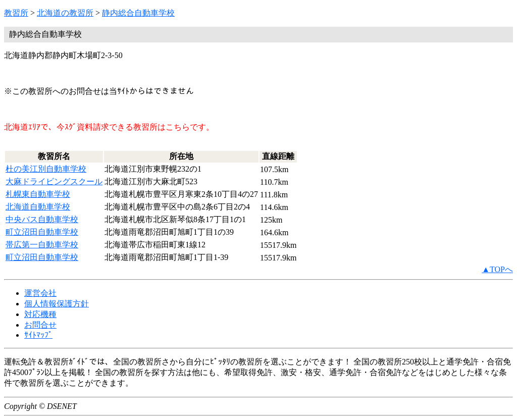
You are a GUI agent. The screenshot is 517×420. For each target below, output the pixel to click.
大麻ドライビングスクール (54, 181)
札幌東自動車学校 (38, 194)
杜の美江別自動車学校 (46, 169)
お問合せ (40, 325)
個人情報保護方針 (57, 304)
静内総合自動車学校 (138, 13)
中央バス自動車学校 (42, 219)
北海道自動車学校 (38, 207)
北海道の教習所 (65, 13)
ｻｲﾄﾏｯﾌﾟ (38, 335)
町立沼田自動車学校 (42, 232)
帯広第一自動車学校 (42, 245)
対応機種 (40, 314)
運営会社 (40, 293)
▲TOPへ (497, 269)
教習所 (16, 13)
